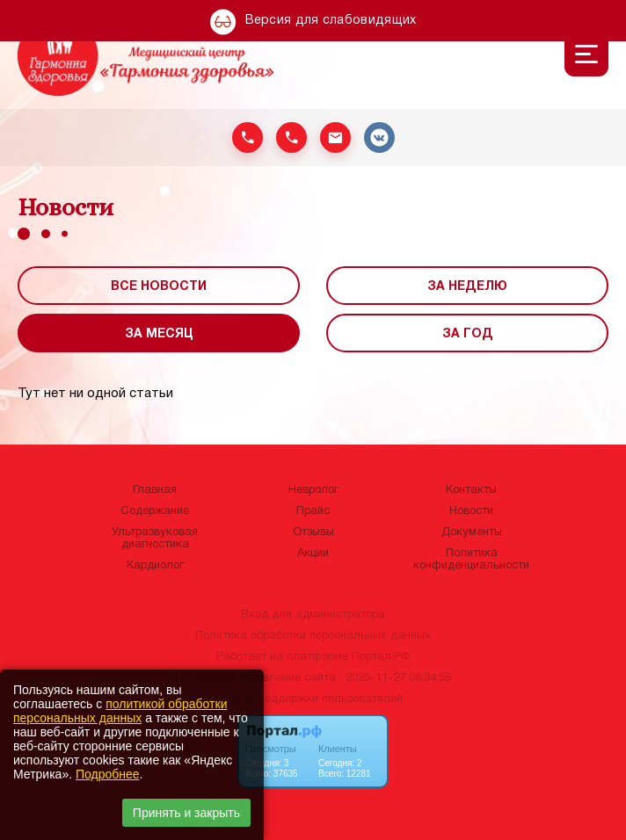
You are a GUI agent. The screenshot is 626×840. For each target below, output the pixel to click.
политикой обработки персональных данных (120, 711)
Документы (472, 532)
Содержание (155, 511)
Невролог (313, 490)
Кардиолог (155, 566)
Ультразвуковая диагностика (155, 539)
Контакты (471, 490)
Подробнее (108, 774)
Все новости (159, 287)
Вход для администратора (313, 615)
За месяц (159, 334)
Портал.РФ (381, 657)
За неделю (467, 287)
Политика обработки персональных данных (313, 636)
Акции (313, 554)
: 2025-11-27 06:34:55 (395, 678)
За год (468, 334)
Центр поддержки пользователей (313, 699)
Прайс (313, 511)
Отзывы (313, 532)
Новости (471, 511)
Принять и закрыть (186, 813)
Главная (155, 490)
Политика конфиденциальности (471, 560)
